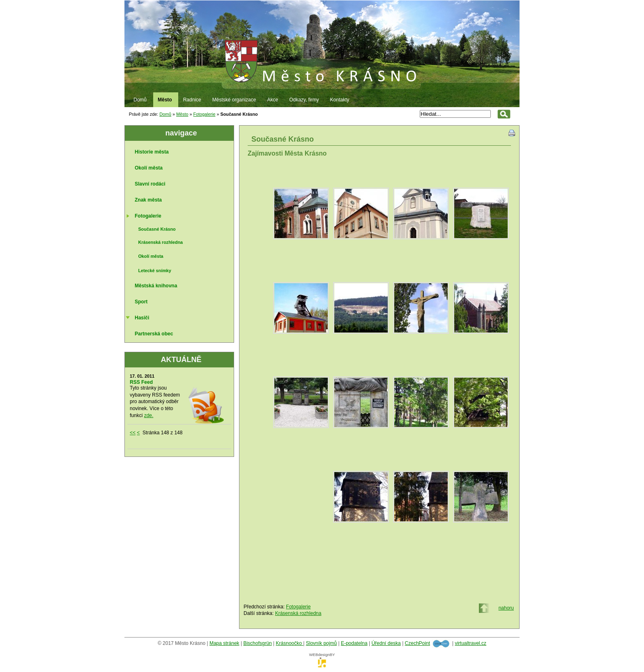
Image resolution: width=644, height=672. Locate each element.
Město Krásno (322, 41)
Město (182, 114)
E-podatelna (354, 643)
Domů (165, 114)
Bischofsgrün (257, 643)
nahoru (506, 608)
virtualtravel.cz (470, 643)
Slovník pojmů (321, 643)
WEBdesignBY (322, 657)
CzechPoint (417, 643)
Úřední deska (386, 643)
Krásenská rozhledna (298, 613)
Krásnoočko (290, 643)
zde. (149, 415)
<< (133, 433)
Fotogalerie (204, 114)
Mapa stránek (224, 643)
